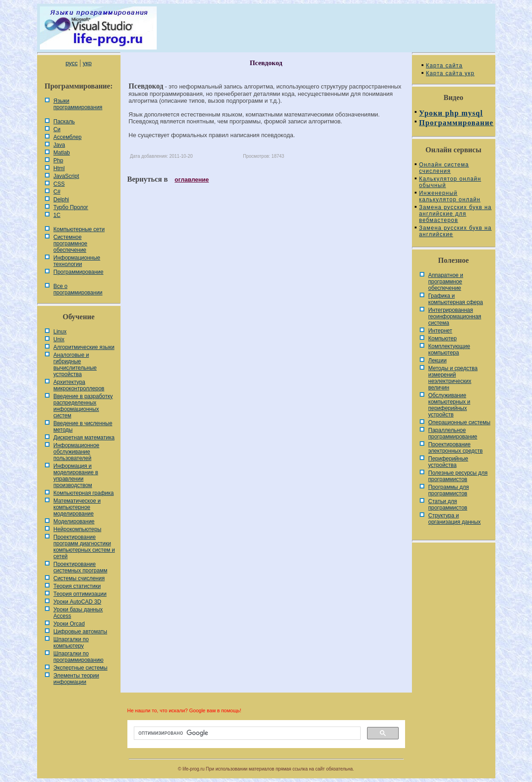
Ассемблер (68, 137)
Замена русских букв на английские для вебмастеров (455, 214)
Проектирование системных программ (81, 567)
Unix (59, 339)
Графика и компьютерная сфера (456, 299)
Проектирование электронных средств (456, 448)
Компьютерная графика (84, 493)
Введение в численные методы (83, 427)
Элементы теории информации (77, 679)
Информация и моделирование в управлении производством (76, 476)
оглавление (192, 180)
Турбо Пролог (71, 207)
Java (59, 145)
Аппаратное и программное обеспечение (446, 282)
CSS (59, 184)
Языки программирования (78, 104)
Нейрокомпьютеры (78, 529)
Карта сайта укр (450, 73)
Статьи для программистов (448, 505)
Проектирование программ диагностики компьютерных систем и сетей (84, 547)
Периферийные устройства (448, 462)
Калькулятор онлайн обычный (450, 182)
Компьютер (443, 338)
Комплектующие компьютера (449, 349)
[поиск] (246, 733)
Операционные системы (460, 422)
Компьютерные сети (79, 229)
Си (57, 129)
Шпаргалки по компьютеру (71, 643)
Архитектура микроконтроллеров (79, 385)
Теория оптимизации (80, 594)
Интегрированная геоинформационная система (455, 316)
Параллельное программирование (453, 433)
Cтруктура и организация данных (455, 519)
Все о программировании (78, 289)
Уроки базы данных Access (78, 613)
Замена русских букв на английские (455, 231)
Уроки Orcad (69, 624)
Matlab (62, 153)
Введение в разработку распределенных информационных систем (83, 406)
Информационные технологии (77, 261)
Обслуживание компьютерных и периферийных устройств (450, 405)
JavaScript (66, 176)
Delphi (61, 200)
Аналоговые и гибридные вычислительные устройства (75, 365)
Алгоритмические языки (84, 347)
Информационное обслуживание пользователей (77, 452)
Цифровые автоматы (80, 632)
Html (59, 168)
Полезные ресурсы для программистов (458, 476)
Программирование (79, 272)
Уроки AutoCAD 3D (77, 602)
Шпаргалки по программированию (79, 657)
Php (58, 161)
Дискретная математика (84, 438)
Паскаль (64, 122)
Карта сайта (444, 66)
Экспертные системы (81, 668)
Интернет (440, 331)
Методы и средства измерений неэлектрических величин (453, 378)
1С (57, 215)
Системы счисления (79, 578)
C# (57, 192)
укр (87, 63)
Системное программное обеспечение (71, 244)
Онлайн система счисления (444, 168)
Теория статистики (77, 586)
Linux (60, 332)
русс (71, 63)
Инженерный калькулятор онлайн (450, 196)
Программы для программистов (449, 490)
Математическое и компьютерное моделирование (77, 507)
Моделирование (74, 521)
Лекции (438, 360)
